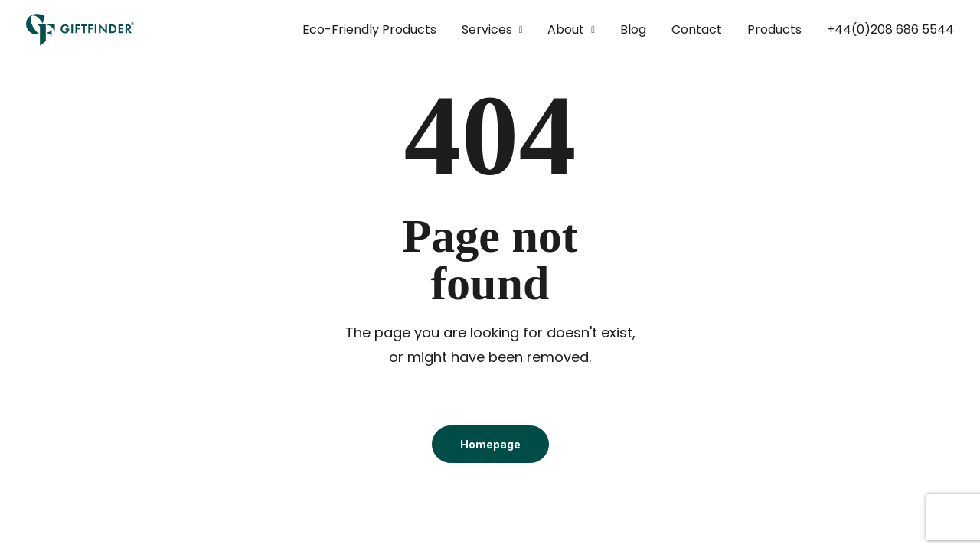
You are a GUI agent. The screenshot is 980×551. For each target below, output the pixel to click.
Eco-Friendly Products (369, 29)
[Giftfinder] (80, 30)
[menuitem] (375, 30)
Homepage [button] (490, 444)
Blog (633, 29)
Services (492, 29)
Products (774, 29)
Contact (697, 29)
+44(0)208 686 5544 (890, 29)
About (571, 29)
